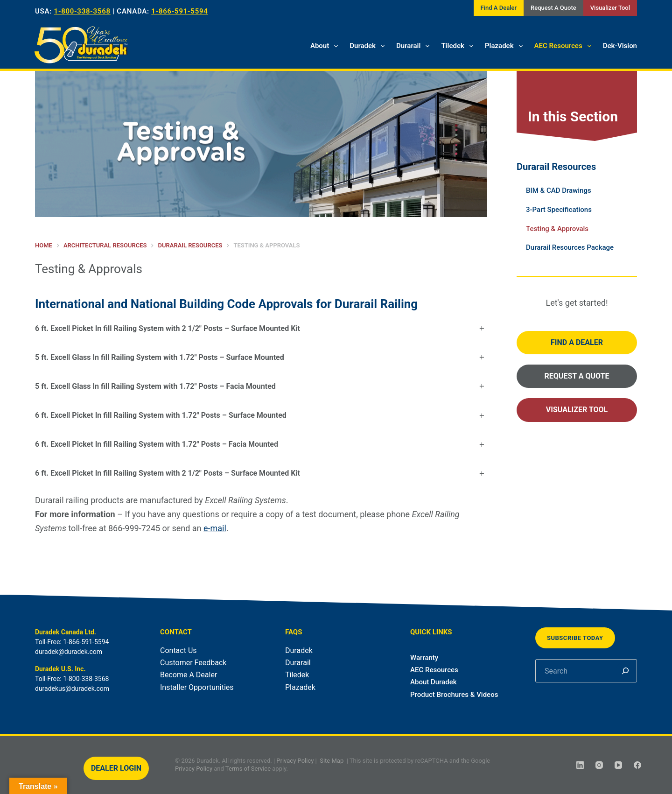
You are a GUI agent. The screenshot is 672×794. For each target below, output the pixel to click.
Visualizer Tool (610, 8)
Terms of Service (248, 769)
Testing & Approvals (557, 229)
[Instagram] (599, 765)
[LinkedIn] (580, 765)
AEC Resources (565, 46)
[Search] (625, 671)
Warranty (424, 658)
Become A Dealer (189, 675)
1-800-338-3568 (82, 11)
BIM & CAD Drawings (559, 190)
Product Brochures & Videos (454, 695)
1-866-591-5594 (179, 11)
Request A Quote (553, 8)
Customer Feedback (193, 663)
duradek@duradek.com (69, 652)
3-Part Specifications (559, 210)
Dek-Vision (620, 46)
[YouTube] (618, 765)
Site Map (332, 761)
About (326, 46)
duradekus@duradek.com (72, 689)
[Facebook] (637, 765)
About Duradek (434, 682)
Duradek (369, 46)
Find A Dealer (499, 8)
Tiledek (459, 46)
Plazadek (506, 46)
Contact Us (178, 650)
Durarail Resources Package (570, 247)
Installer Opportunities (197, 687)
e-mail (215, 528)
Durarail (415, 46)
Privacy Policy (295, 761)
